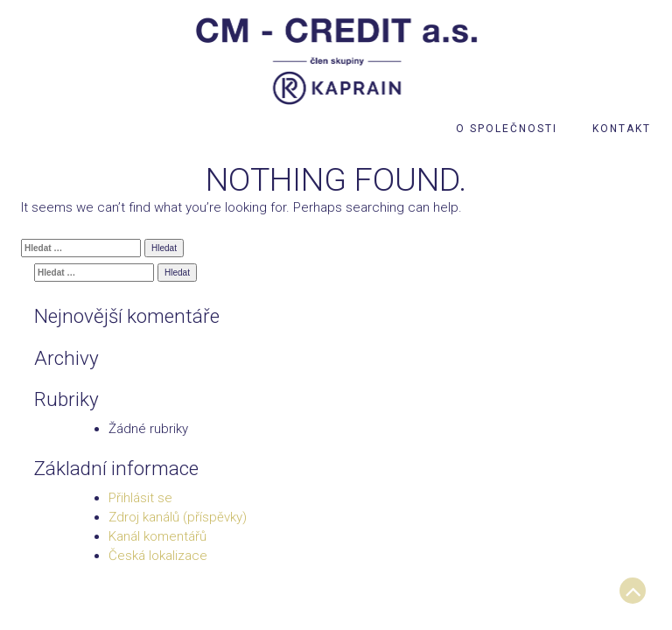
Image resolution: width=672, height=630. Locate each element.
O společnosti (507, 129)
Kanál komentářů (157, 536)
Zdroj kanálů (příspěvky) (178, 517)
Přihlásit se (140, 498)
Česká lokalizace (158, 556)
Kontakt (622, 129)
